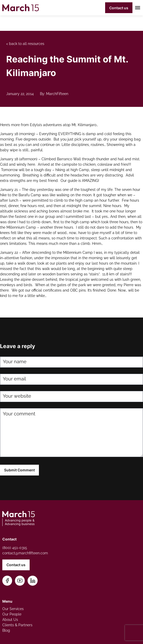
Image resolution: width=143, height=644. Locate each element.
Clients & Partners (17, 625)
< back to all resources (25, 44)
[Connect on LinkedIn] (33, 581)
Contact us (119, 8)
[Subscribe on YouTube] (20, 581)
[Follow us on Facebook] (7, 581)
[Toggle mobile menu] (137, 8)
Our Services (13, 609)
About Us (10, 620)
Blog (6, 630)
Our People (12, 614)
